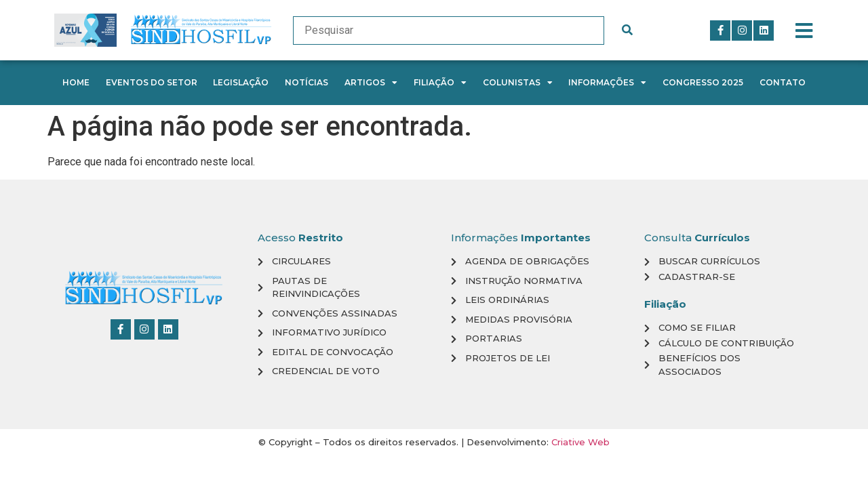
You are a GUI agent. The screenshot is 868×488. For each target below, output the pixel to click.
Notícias (307, 82)
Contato (783, 82)
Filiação (440, 83)
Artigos (371, 83)
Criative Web (580, 442)
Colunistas (518, 83)
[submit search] (627, 30)
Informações (607, 83)
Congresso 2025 (703, 82)
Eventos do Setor (152, 82)
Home (76, 82)
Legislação (241, 82)
